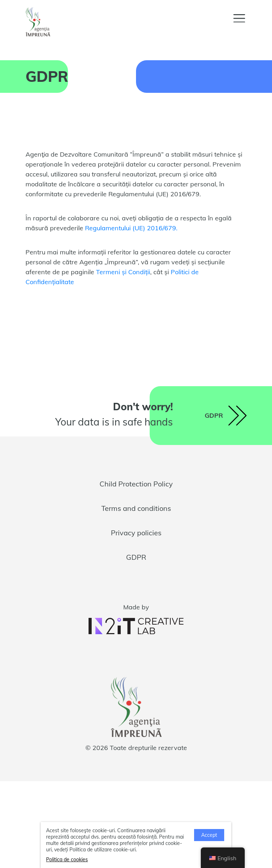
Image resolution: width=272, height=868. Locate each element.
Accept (209, 835)
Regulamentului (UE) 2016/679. (131, 228)
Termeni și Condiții (123, 272)
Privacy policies (136, 533)
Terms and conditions (136, 508)
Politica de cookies (67, 859)
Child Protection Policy (136, 484)
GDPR (136, 557)
